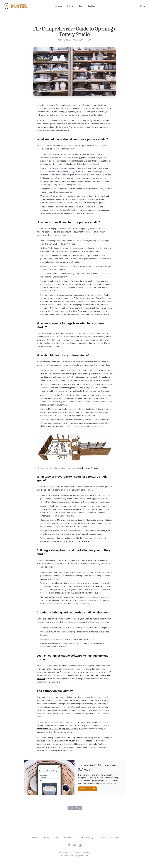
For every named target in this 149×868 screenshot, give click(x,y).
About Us (102, 838)
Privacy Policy (63, 852)
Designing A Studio (90, 468)
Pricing (70, 6)
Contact (91, 6)
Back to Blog (75, 808)
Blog (80, 6)
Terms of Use (75, 852)
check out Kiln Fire (49, 308)
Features (58, 6)
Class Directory (87, 838)
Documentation (70, 838)
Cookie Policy (86, 852)
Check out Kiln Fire (87, 789)
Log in (143, 6)
